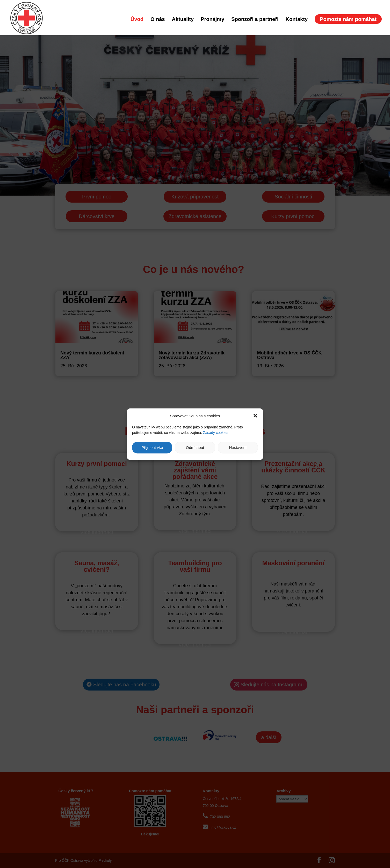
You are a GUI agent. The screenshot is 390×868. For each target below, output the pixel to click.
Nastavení (238, 447)
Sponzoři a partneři (255, 20)
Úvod (137, 20)
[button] (255, 416)
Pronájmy (212, 20)
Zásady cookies (216, 432)
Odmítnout (195, 447)
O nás (158, 20)
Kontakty (297, 20)
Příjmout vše (152, 447)
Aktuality (183, 20)
